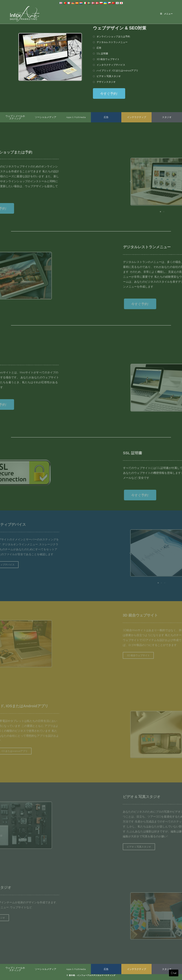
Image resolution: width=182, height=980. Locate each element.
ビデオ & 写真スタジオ (109, 76)
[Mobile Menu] (167, 14)
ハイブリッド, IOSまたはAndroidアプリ (117, 70)
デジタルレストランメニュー (112, 42)
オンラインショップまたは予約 (113, 36)
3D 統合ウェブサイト (108, 59)
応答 (99, 48)
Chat (174, 973)
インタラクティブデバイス (111, 65)
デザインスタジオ (106, 82)
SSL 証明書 (102, 53)
